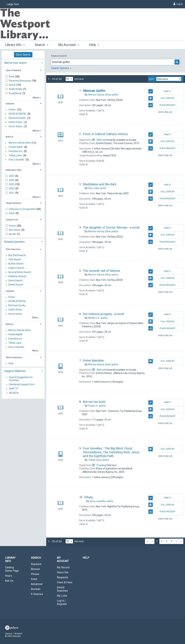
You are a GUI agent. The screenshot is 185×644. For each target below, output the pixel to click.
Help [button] (94, 45)
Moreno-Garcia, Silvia (20, 143)
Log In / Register (62, 602)
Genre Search (15, 281)
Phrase (35, 574)
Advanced (37, 584)
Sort (152, 79)
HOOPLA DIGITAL (18, 114)
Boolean (36, 589)
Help (86, 558)
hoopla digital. (16, 147)
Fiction (13, 226)
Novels (13, 234)
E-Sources (37, 594)
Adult (12, 213)
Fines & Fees (65, 582)
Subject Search (16, 268)
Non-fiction (15, 230)
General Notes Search (20, 272)
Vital (11, 363)
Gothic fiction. (16, 122)
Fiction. (12, 110)
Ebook (12, 85)
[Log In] (174, 4)
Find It (160, 91)
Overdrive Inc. (16, 151)
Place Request (162, 105)
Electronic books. (17, 118)
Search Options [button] (61, 68)
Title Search (15, 260)
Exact (34, 579)
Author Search (16, 264)
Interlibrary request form (22, 385)
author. (103, 95)
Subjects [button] (10, 104)
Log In (180, 4)
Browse (35, 569)
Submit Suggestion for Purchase (21, 379)
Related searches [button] (14, 242)
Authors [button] (9, 137)
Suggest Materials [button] (15, 371)
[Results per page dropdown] (69, 79)
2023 (12, 184)
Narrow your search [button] (15, 63)
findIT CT (14, 389)
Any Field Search (17, 255)
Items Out (63, 572)
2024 (12, 180)
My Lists (62, 596)
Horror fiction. (16, 126)
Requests (62, 577)
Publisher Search (17, 276)
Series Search (16, 285)
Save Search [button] (23, 55)
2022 (12, 188)
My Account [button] (69, 45)
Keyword (36, 564)
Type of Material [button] (13, 70)
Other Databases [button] (14, 357)
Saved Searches (62, 589)
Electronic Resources (20, 81)
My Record (63, 567)
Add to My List (165, 112)
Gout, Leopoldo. (17, 160)
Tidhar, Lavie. (15, 155)
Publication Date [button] (13, 170)
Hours (8, 576)
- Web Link (99, 140)
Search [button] (41, 45)
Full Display (161, 98)
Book (12, 77)
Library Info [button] (15, 45)
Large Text (13, 4)
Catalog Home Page (12, 569)
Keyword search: (59, 56)
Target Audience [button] (13, 203)
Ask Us (9, 581)
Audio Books (16, 89)
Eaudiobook (15, 93)
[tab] (23, 62)
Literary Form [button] (12, 220)
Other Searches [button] (13, 249)
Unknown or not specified (22, 209)
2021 (12, 193)
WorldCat (14, 393)
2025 (12, 176)
